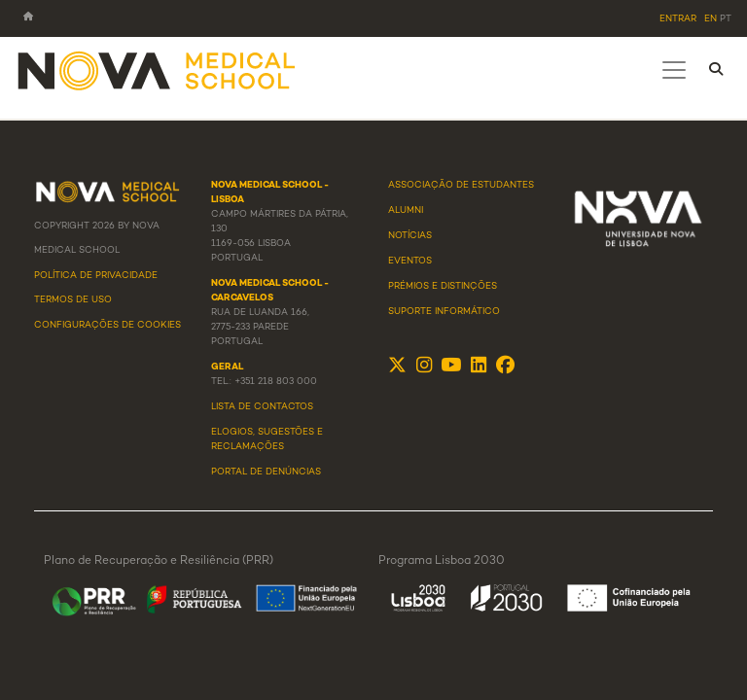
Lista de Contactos (262, 407)
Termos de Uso (73, 300)
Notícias (410, 236)
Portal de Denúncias (266, 472)
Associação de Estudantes (461, 186)
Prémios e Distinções (443, 287)
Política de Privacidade (96, 276)
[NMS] (158, 70)
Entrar (678, 19)
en (711, 19)
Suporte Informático (444, 312)
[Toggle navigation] (674, 70)
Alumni (406, 211)
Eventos (410, 262)
